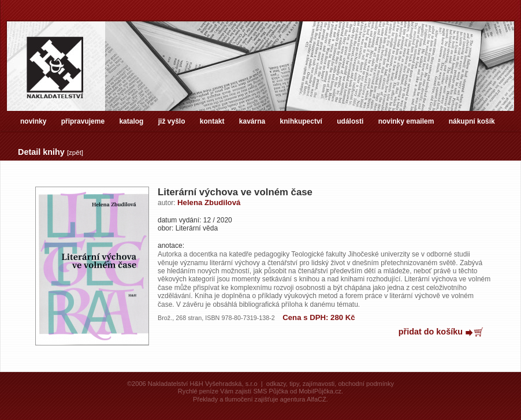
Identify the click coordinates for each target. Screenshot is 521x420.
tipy (294, 384)
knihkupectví (301, 121)
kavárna (252, 121)
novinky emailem (406, 121)
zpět (75, 153)
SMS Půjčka (270, 391)
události (350, 121)
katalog (131, 121)
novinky (33, 121)
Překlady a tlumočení (223, 399)
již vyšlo (172, 121)
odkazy (276, 384)
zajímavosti (319, 384)
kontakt (212, 121)
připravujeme (83, 121)
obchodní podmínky (366, 384)
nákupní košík (472, 121)
